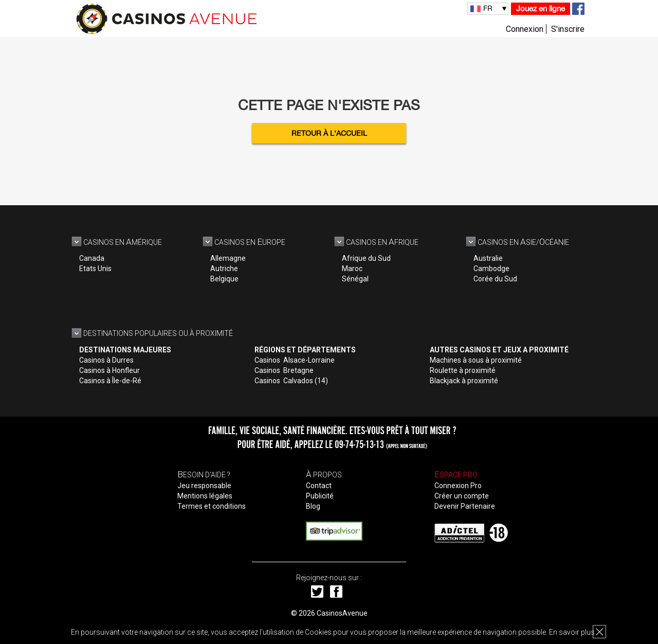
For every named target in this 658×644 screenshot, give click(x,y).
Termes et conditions (212, 506)
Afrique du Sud (366, 258)
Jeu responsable (204, 486)
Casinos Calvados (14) (291, 381)
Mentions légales (205, 496)
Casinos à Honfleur (109, 370)
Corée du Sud (495, 279)
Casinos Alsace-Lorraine (295, 360)
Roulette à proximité (463, 370)
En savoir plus (572, 632)
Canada (92, 258)
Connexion (525, 29)
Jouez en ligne (541, 8)
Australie (488, 258)
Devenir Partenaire (465, 506)
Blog (313, 506)
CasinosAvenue (342, 613)
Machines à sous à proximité (476, 360)
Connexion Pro (458, 486)
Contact (319, 486)
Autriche (224, 269)
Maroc (352, 269)
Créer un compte (462, 496)
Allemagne (228, 258)
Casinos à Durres (106, 360)
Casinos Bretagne (284, 370)
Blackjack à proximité (464, 381)
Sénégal (355, 279)
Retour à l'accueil (329, 133)
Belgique (224, 279)
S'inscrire (568, 29)
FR (488, 8)
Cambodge (491, 269)
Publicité (320, 496)
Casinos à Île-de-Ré (110, 381)
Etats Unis (95, 269)
